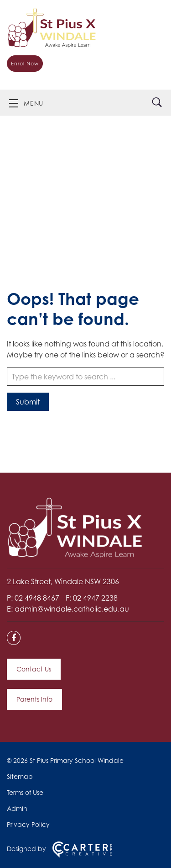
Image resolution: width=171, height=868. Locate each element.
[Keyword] (85, 377)
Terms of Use (25, 792)
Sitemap (20, 776)
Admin (17, 808)
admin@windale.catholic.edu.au (72, 609)
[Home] (75, 556)
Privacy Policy (28, 824)
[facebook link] (16, 638)
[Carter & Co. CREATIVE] (82, 855)
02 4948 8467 (38, 598)
